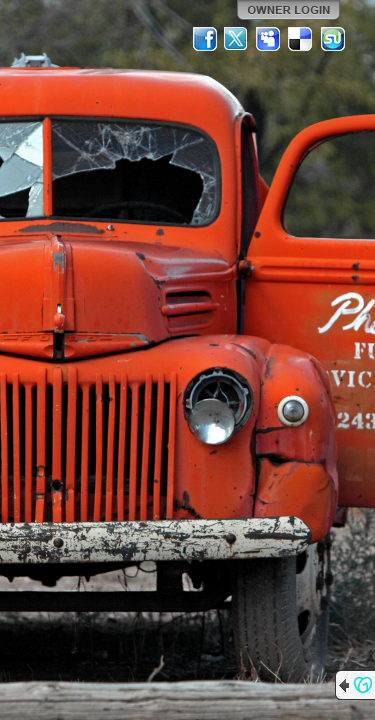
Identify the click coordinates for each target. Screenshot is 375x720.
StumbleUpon (333, 39)
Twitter (237, 39)
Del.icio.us (301, 39)
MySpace (269, 39)
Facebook (205, 39)
